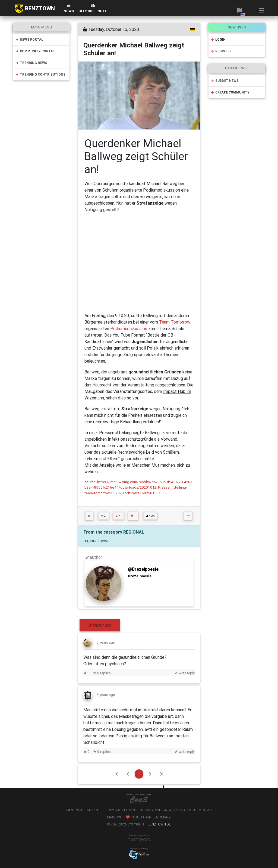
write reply (185, 673)
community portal (35, 51)
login (218, 39)
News (69, 9)
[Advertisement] (139, 262)
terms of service (120, 810)
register (221, 51)
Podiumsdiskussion (129, 328)
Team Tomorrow (174, 322)
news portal (29, 39)
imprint (93, 810)
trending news (31, 63)
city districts (93, 9)
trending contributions (40, 74)
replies (102, 673)
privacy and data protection (167, 810)
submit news (225, 81)
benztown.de (159, 824)
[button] (239, 10)
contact (206, 810)
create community (230, 92)
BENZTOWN (35, 9)
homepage (74, 810)
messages (100, 625)
